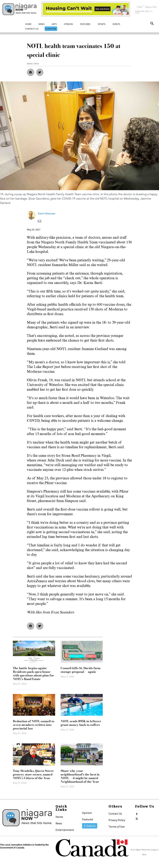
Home (59, 817)
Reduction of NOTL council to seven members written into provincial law (34, 725)
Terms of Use (117, 827)
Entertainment (65, 830)
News (59, 823)
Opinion (87, 813)
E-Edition (90, 826)
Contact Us (115, 813)
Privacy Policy (117, 820)
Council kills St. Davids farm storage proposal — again (80, 670)
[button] (152, 24)
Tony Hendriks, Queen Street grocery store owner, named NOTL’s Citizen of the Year (33, 774)
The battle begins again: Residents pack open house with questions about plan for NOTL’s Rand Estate (33, 674)
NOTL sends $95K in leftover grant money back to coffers (81, 723)
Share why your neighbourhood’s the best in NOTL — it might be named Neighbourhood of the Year (80, 776)
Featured (87, 819)
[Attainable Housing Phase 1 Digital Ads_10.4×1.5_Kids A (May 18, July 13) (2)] (86, 9)
